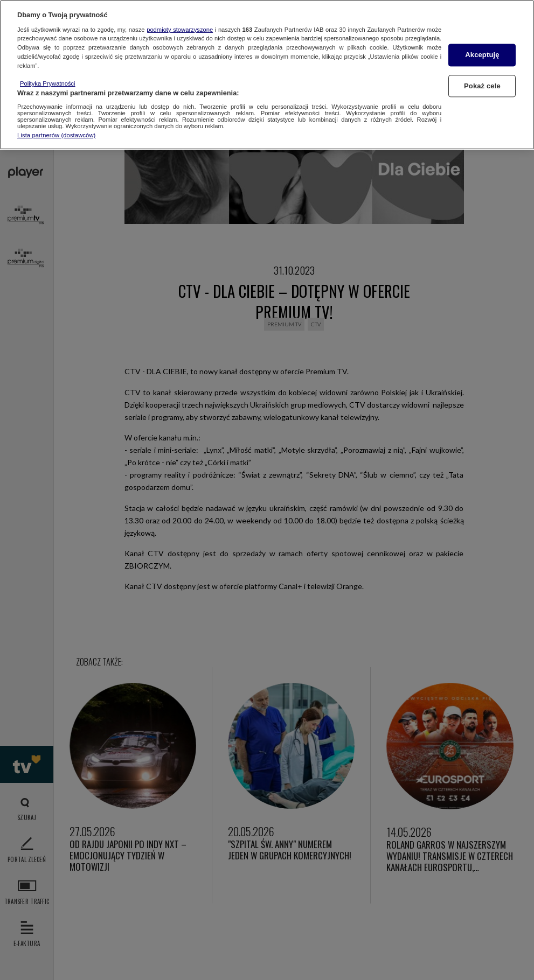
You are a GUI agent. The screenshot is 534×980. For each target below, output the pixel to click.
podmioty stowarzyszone (180, 30)
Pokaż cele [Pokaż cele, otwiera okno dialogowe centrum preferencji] (482, 86)
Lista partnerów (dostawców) (56, 135)
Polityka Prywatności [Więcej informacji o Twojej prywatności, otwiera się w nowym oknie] (48, 83)
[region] (267, 75)
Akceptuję (482, 55)
